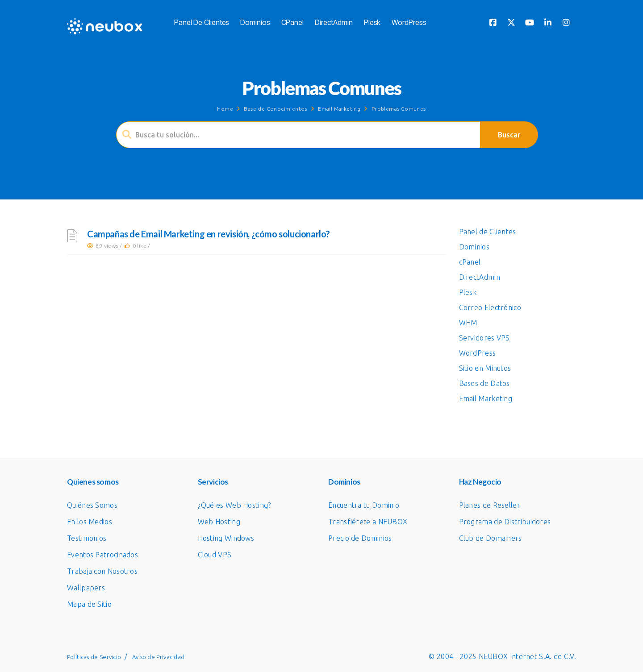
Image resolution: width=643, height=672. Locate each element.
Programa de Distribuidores (505, 522)
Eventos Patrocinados (102, 555)
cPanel (292, 22)
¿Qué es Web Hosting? (234, 505)
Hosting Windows (226, 538)
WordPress (409, 22)
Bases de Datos (484, 383)
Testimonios (87, 538)
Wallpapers (86, 588)
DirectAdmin (334, 22)
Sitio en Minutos (485, 368)
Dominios (255, 22)
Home (225, 109)
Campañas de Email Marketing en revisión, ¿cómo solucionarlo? (209, 234)
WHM (468, 323)
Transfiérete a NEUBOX (368, 522)
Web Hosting (219, 522)
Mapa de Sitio (89, 604)
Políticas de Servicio (94, 657)
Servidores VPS (484, 338)
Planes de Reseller (490, 505)
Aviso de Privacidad (159, 657)
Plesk (372, 22)
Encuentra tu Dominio (364, 505)
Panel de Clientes (202, 22)
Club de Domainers (491, 538)
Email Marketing (339, 109)
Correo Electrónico (490, 307)
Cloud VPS (215, 555)
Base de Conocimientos (275, 109)
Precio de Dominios (360, 538)
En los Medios (90, 522)
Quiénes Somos (92, 505)
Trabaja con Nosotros (102, 571)
